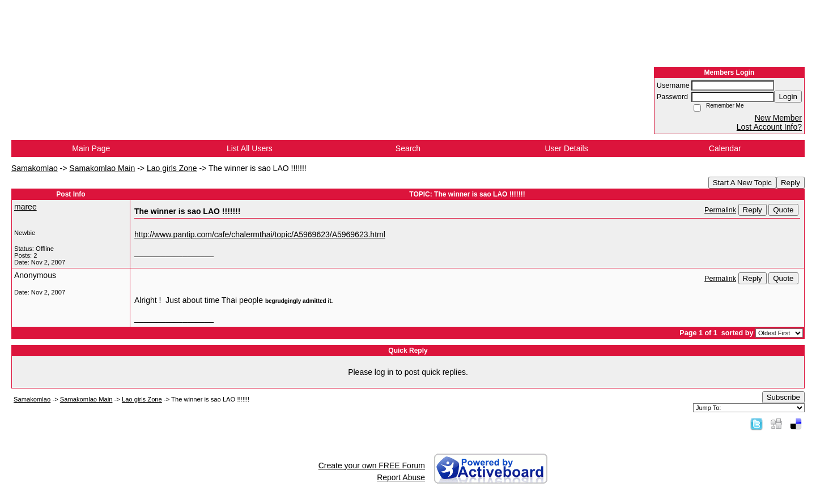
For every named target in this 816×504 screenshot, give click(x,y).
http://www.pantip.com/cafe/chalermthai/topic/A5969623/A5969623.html (260, 234)
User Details (566, 148)
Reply (790, 183)
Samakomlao (35, 168)
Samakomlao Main (102, 168)
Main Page (91, 148)
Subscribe (783, 397)
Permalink (720, 210)
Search (408, 148)
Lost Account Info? (769, 127)
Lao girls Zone (172, 168)
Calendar (725, 148)
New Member (778, 118)
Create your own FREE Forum (372, 465)
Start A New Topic (742, 183)
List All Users (250, 148)
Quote (783, 210)
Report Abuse (401, 477)
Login (788, 97)
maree (25, 207)
